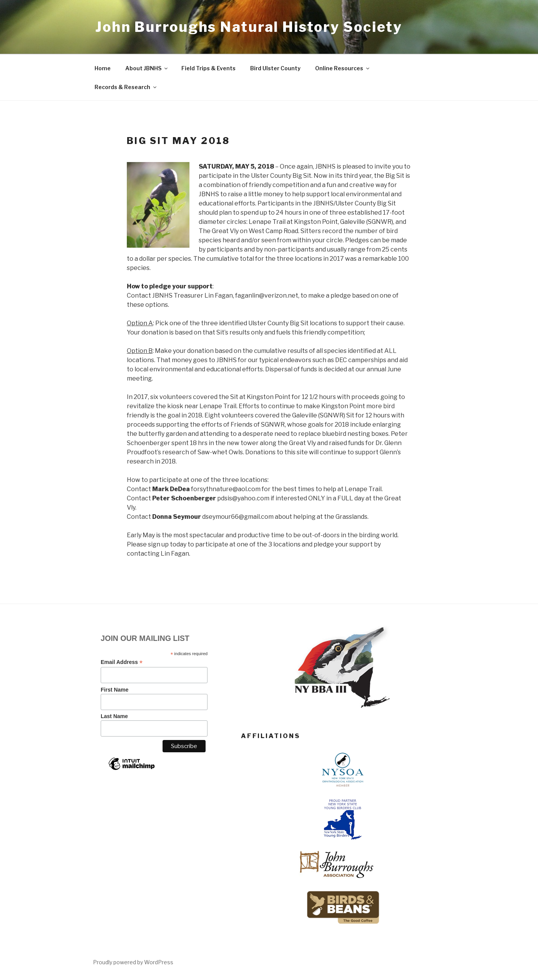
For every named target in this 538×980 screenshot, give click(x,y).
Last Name (114, 716)
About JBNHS (147, 68)
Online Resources (343, 68)
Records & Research (126, 87)
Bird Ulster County (275, 68)
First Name (115, 690)
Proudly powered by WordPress (133, 962)
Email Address (122, 662)
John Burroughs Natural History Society (249, 27)
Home (103, 68)
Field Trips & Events (208, 68)
